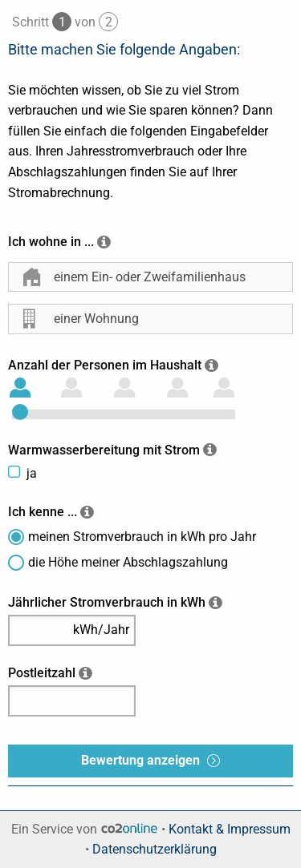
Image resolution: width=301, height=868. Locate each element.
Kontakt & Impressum (230, 829)
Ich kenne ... (43, 512)
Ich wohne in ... (51, 242)
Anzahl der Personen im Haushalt (105, 365)
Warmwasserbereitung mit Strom (104, 450)
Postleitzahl (42, 673)
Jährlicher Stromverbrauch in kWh (107, 602)
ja (32, 473)
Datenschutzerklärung (155, 849)
